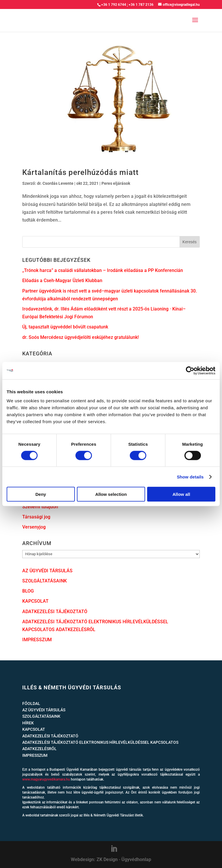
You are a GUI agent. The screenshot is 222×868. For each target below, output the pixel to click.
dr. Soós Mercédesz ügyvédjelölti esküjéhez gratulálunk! (81, 337)
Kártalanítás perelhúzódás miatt (81, 172)
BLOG (28, 591)
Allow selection (111, 494)
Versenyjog (34, 527)
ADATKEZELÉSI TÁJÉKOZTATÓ (55, 612)
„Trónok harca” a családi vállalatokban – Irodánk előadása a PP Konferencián (103, 270)
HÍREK (28, 723)
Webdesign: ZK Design (94, 859)
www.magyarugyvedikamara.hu (46, 779)
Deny (41, 494)
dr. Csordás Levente (55, 183)
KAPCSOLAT (35, 601)
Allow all (181, 494)
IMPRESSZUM (37, 640)
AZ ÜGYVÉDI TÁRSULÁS (47, 571)
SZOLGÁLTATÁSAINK (45, 581)
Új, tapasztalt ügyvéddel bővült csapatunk (65, 327)
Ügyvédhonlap (136, 859)
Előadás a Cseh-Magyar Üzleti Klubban (62, 280)
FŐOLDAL (31, 703)
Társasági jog (36, 517)
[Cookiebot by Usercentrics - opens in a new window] (190, 370)
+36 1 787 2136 (141, 5)
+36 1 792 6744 (114, 5)
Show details (190, 477)
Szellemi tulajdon (40, 507)
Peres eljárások (116, 183)
